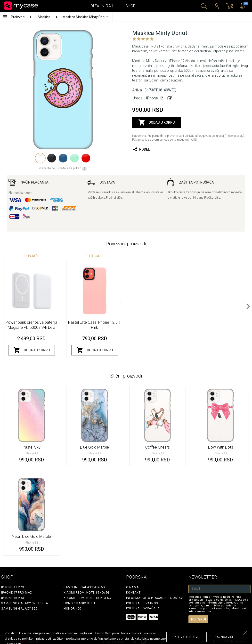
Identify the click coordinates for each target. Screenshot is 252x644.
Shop (131, 6)
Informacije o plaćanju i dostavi (155, 598)
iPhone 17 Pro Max (17, 592)
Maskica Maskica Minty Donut (85, 17)
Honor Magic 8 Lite (80, 603)
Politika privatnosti (143, 603)
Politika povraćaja (143, 608)
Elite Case (95, 256)
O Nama (133, 587)
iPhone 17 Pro (13, 587)
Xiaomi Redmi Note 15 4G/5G (86, 592)
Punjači (31, 256)
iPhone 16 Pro (13, 598)
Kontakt (133, 592)
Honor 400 (72, 608)
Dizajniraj (102, 6)
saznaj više (224, 637)
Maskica (45, 17)
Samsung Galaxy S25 (19, 608)
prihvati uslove (187, 637)
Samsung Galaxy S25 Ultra (25, 603)
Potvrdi (198, 619)
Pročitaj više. (114, 198)
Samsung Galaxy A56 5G (84, 587)
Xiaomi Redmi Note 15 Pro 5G (87, 598)
